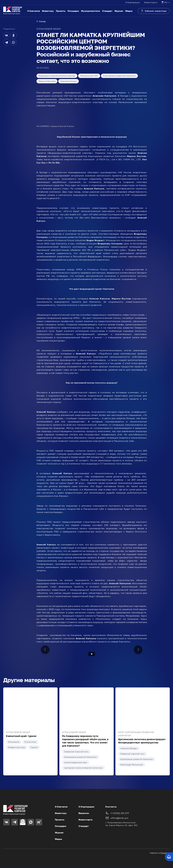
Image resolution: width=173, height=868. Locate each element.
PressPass (165, 853)
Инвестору (48, 11)
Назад (41, 22)
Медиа (129, 11)
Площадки (73, 11)
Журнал (119, 11)
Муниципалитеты (91, 11)
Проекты (61, 11)
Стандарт (107, 11)
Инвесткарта (151, 2)
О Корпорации (133, 2)
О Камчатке (34, 11)
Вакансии (84, 813)
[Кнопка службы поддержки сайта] (169, 857)
